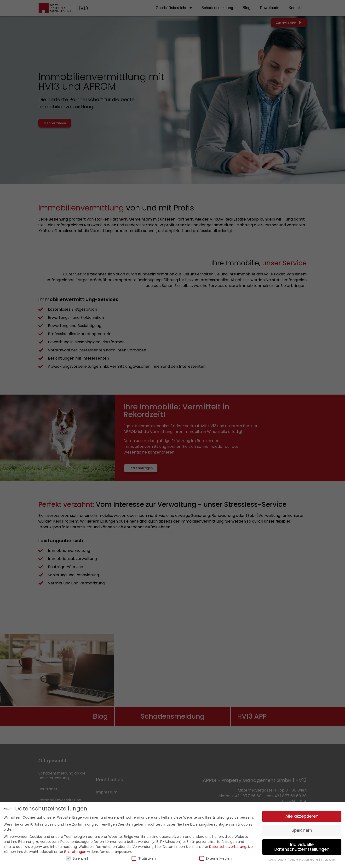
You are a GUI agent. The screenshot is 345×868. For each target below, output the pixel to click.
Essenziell (77, 858)
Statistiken (144, 858)
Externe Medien (216, 858)
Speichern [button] (302, 830)
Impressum (328, 859)
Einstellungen (75, 851)
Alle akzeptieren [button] (302, 816)
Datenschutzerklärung (228, 846)
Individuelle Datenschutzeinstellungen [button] (302, 846)
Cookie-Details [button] (278, 859)
